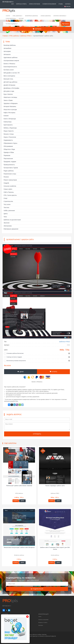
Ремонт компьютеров (10, 180)
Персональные (8, 159)
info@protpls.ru (8, 2)
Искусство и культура (10, 110)
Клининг (6, 116)
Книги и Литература (10, 119)
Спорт (5, 198)
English (68, 7)
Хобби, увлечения (9, 211)
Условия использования (49, 4)
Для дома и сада (9, 91)
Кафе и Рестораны (9, 113)
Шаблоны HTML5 (26, 36)
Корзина (37, 29)
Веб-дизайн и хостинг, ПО (12, 73)
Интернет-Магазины (10, 106)
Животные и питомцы (10, 97)
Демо (21, 372)
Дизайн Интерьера (9, 85)
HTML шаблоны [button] (18, 16)
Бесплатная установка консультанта (16, 361)
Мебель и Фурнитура (10, 128)
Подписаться (37, 589)
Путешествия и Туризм (11, 168)
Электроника (8, 226)
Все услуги (7, 365)
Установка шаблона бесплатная (15, 353)
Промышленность (9, 165)
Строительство (8, 201)
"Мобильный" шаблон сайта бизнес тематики (19, 486)
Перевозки (7, 155)
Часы (5, 217)
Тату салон (7, 204)
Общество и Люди (9, 149)
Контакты (68, 4)
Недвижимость (8, 140)
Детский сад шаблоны (10, 82)
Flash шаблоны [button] (11, 18)
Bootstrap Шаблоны (10, 45)
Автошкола (7, 54)
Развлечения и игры (10, 174)
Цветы (6, 214)
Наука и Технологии (10, 137)
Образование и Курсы (10, 143)
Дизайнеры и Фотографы (11, 88)
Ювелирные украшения (11, 229)
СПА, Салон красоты (10, 195)
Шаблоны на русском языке (12, 220)
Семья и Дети (8, 189)
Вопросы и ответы (21, 4)
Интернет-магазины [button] (60, 16)
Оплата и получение (34, 4)
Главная (5, 36)
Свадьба (6, 183)
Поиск (66, 24)
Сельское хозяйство (10, 186)
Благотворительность (10, 67)
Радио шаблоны (9, 171)
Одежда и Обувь (9, 152)
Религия (6, 177)
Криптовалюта (8, 125)
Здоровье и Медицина (11, 103)
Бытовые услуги (9, 70)
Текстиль (6, 207)
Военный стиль (8, 79)
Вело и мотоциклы (9, 76)
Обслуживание (8, 146)
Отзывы (61, 4)
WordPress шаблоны (31, 16)
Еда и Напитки (8, 94)
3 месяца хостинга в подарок (14, 357)
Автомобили (7, 48)
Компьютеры (8, 122)
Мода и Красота (9, 131)
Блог (13, 4)
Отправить (37, 434)
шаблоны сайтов (31, 635)
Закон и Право (8, 100)
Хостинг (21, 18)
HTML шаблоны (14, 36)
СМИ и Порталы (9, 192)
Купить (53, 372)
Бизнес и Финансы (9, 64)
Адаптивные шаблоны (11, 57)
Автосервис (7, 51)
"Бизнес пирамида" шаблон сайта (55, 486)
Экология (7, 223)
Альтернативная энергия (11, 61)
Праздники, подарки (10, 162)
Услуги (8, 16)
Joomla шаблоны (46, 16)
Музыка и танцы (9, 134)
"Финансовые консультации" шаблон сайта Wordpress (19, 547)
